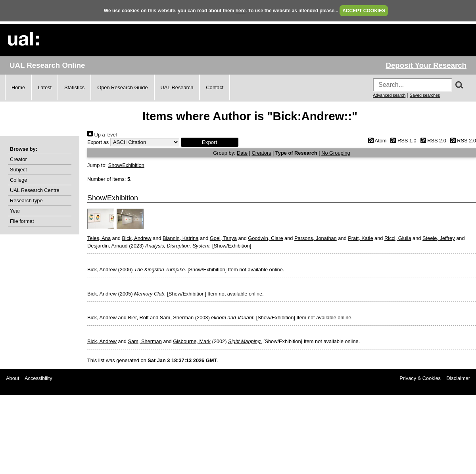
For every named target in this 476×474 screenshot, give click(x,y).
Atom (376, 141)
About (12, 378)
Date (242, 153)
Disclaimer (458, 378)
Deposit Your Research (426, 65)
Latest (45, 87)
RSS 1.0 (402, 141)
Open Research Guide (122, 87)
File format (22, 221)
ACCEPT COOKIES (364, 11)
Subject (18, 170)
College (18, 180)
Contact (215, 87)
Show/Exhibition (126, 165)
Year (15, 211)
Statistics (74, 87)
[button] (210, 142)
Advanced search (389, 95)
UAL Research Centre (35, 190)
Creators (261, 153)
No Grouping (336, 153)
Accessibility (38, 378)
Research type (26, 201)
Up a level (102, 135)
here (241, 11)
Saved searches (425, 95)
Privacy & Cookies (420, 378)
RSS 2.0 (432, 141)
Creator (18, 159)
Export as (98, 142)
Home (18, 87)
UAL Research (177, 87)
